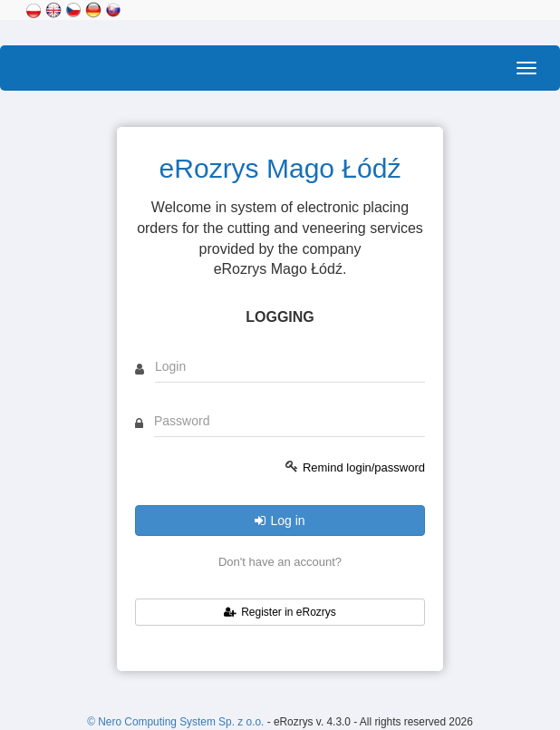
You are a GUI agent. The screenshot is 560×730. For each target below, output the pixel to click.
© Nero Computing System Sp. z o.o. (177, 722)
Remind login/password (364, 467)
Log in (280, 521)
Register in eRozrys (280, 612)
